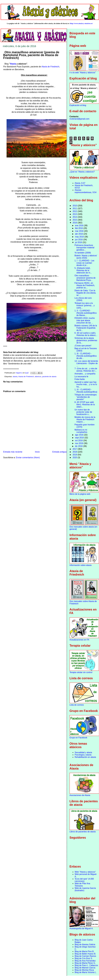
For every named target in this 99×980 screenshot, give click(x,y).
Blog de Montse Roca (84, 970)
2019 (75, 455)
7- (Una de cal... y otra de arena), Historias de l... (86, 370)
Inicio (37, 452)
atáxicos (38, 377)
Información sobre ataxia (81, 565)
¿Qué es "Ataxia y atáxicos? (82, 172)
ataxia (15, 377)
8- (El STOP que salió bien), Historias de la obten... (85, 404)
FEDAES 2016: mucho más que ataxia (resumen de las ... (85, 320)
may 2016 (80, 237)
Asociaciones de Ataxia (80, 795)
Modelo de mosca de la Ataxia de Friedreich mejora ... (85, 419)
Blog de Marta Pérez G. (85, 963)
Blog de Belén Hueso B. (85, 954)
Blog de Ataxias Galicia (85, 944)
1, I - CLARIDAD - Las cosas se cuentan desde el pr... (84, 263)
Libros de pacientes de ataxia (83, 832)
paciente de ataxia (49, 377)
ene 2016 (79, 225)
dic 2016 (79, 446)
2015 (75, 220)
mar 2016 (80, 231)
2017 (75, 449)
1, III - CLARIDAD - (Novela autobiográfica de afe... (86, 356)
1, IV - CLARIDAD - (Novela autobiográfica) (86, 391)
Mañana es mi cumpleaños (81, 431)
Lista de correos (77, 705)
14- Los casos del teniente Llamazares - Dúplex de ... (86, 363)
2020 (75, 458)
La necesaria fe (81, 377)
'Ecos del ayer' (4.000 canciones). (84, 880)
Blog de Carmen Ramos (85, 956)
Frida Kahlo (80, 379)
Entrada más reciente (13, 452)
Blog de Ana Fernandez (85, 961)
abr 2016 (79, 234)
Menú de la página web (80, 494)
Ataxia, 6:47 (80, 183)
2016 (75, 223)
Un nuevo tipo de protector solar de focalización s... (83, 412)
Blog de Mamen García (85, 968)
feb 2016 (79, 228)
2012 (75, 211)
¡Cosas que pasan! (83, 346)
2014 (75, 217)
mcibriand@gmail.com (79, 119)
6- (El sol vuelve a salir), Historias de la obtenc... (86, 334)
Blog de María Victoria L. (86, 972)
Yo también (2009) (83, 253)
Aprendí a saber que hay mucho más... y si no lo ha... (86, 384)
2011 (75, 208)
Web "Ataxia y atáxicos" (85, 872)
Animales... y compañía (85, 374)
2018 (75, 452)
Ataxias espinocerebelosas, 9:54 (86, 191)
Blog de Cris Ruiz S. (84, 958)
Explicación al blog (78, 105)
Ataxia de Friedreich (50, 67)
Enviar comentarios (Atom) (28, 458)
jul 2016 (79, 242)
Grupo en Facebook (78, 738)
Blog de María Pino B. (84, 951)
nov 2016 (79, 443)
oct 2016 (79, 440)
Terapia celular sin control (81, 672)
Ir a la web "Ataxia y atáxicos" (83, 73)
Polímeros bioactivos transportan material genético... (84, 248)
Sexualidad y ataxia (83, 752)
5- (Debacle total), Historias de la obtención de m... (83, 270)
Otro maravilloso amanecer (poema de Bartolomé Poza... (85, 278)
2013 (75, 214)
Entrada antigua (59, 452)
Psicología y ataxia (83, 755)
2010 (75, 206)
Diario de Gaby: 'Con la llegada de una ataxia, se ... (85, 293)
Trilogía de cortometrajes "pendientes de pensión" (86, 397)
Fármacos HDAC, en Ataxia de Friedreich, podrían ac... (85, 285)
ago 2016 (79, 435)
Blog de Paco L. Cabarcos (86, 965)
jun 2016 (79, 240)
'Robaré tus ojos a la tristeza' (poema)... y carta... (85, 305)
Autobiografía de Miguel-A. (81, 928)
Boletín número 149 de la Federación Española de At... (86, 328)
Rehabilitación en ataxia (85, 757)
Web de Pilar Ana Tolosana (82, 885)
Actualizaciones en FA (79, 640)
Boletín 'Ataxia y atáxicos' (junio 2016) (86, 257)
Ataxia (13, 64)
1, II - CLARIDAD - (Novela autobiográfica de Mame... (86, 313)
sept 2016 (80, 438)
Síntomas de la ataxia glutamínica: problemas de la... (86, 340)
